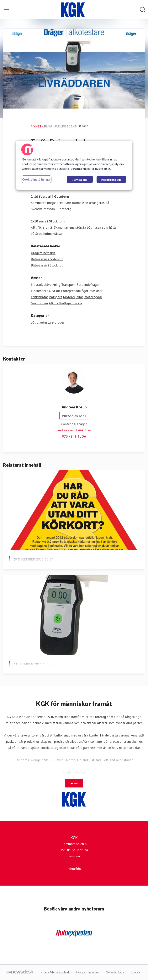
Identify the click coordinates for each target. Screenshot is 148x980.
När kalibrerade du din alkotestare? (47, 673)
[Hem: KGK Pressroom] (73, 10)
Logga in (137, 972)
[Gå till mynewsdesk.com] (20, 972)
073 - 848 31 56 (74, 436)
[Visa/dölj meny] (7, 10)
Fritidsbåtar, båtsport (46, 297)
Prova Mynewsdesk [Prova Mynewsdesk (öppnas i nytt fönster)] (55, 972)
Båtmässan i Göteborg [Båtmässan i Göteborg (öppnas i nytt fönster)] (47, 259)
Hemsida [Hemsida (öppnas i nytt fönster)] (74, 869)
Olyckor (55, 291)
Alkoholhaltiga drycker (66, 303)
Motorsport (39, 291)
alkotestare (45, 322)
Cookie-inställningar (37, 179)
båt (33, 322)
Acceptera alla (111, 179)
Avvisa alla (80, 179)
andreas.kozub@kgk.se (74, 430)
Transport (68, 285)
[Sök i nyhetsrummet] (143, 10)
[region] (74, 165)
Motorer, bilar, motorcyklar (83, 297)
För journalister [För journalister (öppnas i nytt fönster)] (88, 972)
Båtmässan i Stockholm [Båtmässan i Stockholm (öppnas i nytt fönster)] (48, 265)
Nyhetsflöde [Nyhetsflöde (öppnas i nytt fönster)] (115, 972)
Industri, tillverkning (46, 285)
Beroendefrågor (88, 285)
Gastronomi (39, 303)
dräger (59, 322)
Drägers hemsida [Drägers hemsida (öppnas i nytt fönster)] (43, 253)
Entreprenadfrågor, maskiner (82, 291)
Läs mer (74, 783)
